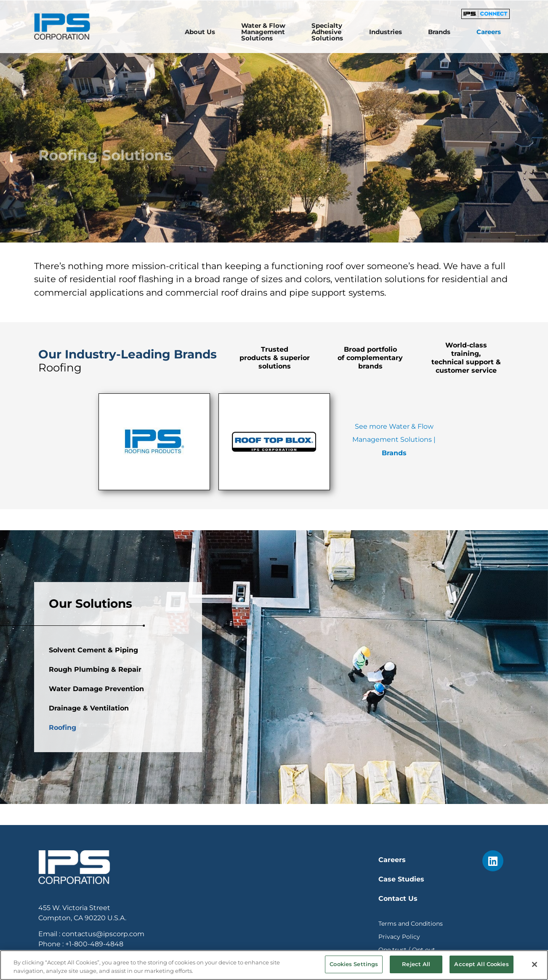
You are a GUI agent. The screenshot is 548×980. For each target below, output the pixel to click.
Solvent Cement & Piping (93, 722)
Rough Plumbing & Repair (95, 742)
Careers (392, 860)
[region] (274, 965)
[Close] (535, 964)
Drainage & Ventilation (89, 781)
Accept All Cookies (481, 964)
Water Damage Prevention (96, 761)
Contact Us (398, 899)
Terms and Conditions (411, 924)
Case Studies (401, 879)
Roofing (63, 800)
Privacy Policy (399, 937)
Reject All (416, 964)
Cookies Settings (354, 964)
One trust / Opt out (407, 950)
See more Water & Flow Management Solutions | (394, 440)
